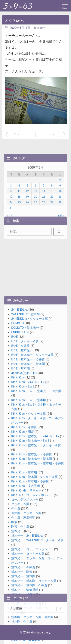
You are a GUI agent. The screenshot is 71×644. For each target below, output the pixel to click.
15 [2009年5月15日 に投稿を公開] (52, 221)
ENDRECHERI (20, 488)
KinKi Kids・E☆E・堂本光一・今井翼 (36, 547)
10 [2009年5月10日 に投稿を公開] (11, 221)
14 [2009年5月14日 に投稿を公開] (44, 221)
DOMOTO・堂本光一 (25, 484)
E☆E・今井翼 (20, 502)
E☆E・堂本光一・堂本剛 (28, 520)
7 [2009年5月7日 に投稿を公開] (44, 216)
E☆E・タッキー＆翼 (25, 497)
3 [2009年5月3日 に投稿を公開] (11, 216)
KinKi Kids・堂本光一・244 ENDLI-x (35, 592)
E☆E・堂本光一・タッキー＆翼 (32, 511)
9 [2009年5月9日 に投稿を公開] (60, 216)
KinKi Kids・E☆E (23, 542)
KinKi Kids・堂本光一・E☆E (30, 597)
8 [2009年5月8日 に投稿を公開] (52, 216)
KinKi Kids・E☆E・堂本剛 (29, 556)
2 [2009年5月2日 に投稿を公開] (60, 210)
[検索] (59, 242)
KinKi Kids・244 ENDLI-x (28, 538)
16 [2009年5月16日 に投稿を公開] (60, 221)
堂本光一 (40, 28)
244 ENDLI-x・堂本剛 (25, 470)
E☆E (14, 493)
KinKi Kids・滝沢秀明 (26, 642)
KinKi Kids (18, 533)
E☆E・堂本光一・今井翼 (28, 515)
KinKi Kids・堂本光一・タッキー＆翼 (36, 601)
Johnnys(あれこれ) (24, 529)
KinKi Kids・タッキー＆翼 (29, 570)
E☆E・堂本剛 (20, 524)
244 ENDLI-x (19, 466)
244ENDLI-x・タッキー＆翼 (30, 475)
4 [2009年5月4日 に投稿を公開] (19, 216)
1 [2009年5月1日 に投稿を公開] (52, 210)
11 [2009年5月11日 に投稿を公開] (19, 221)
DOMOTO (18, 479)
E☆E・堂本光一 (22, 506)
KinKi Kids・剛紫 (23, 588)
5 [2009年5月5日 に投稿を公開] (27, 216)
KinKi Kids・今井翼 (24, 583)
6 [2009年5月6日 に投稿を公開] (35, 216)
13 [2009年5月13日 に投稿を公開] (35, 221)
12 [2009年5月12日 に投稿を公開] (27, 221)
